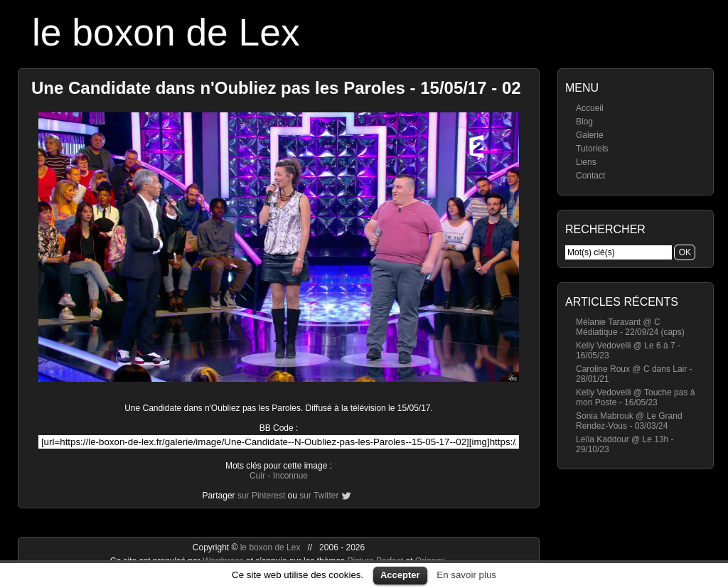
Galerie (590, 135)
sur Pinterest (261, 496)
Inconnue (290, 476)
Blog (584, 122)
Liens (586, 162)
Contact (590, 176)
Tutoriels (592, 149)
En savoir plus (466, 575)
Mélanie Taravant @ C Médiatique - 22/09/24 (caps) (630, 327)
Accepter (400, 575)
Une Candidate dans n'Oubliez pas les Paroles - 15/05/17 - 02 (276, 88)
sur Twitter (319, 496)
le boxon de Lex (166, 32)
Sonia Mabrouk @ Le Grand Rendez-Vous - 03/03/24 (629, 421)
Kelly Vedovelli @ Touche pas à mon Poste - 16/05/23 (635, 397)
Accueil (590, 108)
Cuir (257, 476)
